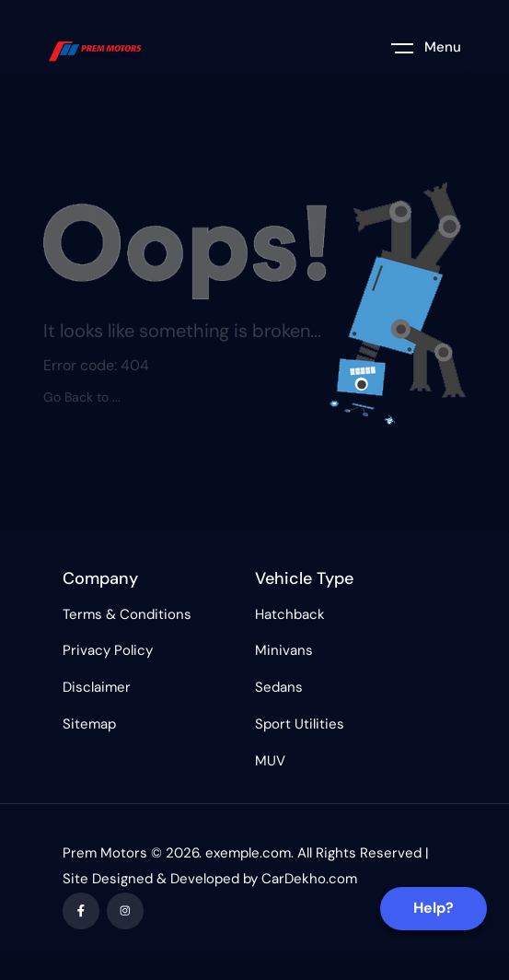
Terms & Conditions (127, 614)
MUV (270, 761)
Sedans (279, 687)
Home (63, 420)
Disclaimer (97, 687)
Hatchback (290, 614)
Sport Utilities (300, 724)
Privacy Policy (108, 650)
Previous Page (151, 420)
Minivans (284, 650)
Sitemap (89, 724)
